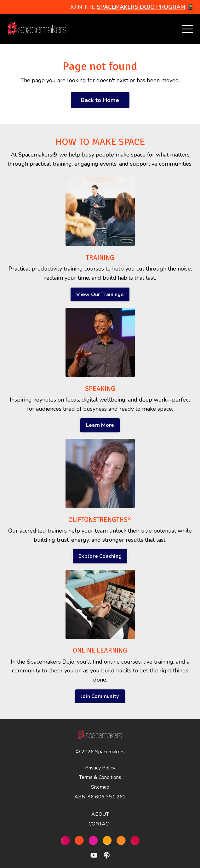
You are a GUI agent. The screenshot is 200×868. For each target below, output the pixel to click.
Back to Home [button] (100, 100)
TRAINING (100, 258)
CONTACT (100, 824)
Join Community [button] (100, 696)
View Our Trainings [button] (100, 294)
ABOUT (100, 814)
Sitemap (100, 787)
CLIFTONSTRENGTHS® (100, 520)
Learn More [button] (100, 425)
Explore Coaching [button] (100, 556)
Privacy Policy (100, 768)
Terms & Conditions (100, 777)
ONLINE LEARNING (100, 650)
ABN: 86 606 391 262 (100, 797)
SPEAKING (100, 389)
